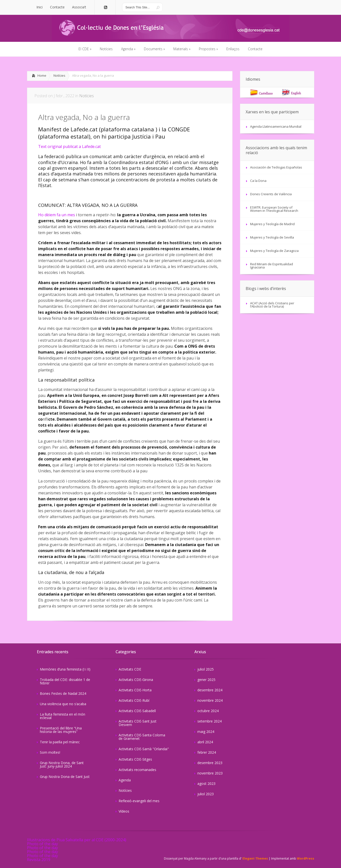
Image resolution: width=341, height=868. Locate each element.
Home (42, 75)
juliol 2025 (206, 669)
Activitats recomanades (137, 770)
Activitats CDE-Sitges (135, 759)
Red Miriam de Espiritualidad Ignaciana (272, 266)
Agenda (125, 780)
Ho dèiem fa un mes (57, 215)
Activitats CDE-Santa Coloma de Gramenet (142, 737)
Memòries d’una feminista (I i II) (65, 669)
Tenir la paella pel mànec (60, 742)
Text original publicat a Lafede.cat (69, 146)
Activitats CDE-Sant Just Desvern (138, 723)
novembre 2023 (210, 773)
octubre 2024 (208, 711)
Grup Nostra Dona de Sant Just (65, 777)
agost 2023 (206, 784)
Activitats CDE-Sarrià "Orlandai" (144, 749)
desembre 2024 (210, 690)
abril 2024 (205, 742)
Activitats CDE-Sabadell (137, 711)
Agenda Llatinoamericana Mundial (276, 126)
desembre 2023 (210, 763)
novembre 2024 (210, 700)
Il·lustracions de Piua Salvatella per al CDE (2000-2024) (77, 840)
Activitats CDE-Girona (136, 680)
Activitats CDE (130, 669)
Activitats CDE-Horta (135, 690)
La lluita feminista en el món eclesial (63, 716)
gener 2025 (206, 680)
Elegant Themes (255, 858)
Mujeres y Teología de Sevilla (272, 237)
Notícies (59, 75)
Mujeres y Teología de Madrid (272, 224)
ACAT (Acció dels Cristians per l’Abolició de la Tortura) (272, 305)
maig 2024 (206, 732)
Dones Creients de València (271, 194)
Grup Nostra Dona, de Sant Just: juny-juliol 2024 (62, 764)
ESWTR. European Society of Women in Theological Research (274, 209)
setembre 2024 (210, 721)
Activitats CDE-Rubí (134, 700)
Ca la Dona (258, 181)
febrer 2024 (207, 752)
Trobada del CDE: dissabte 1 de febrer (65, 681)
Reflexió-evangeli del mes (139, 801)
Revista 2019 (39, 860)
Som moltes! (50, 752)
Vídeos (124, 811)
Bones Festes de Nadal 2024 (63, 693)
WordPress (306, 858)
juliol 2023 (206, 794)
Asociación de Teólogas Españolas (276, 167)
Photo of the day (42, 844)
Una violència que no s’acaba (63, 704)
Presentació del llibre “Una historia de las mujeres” (61, 730)
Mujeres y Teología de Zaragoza (274, 251)
